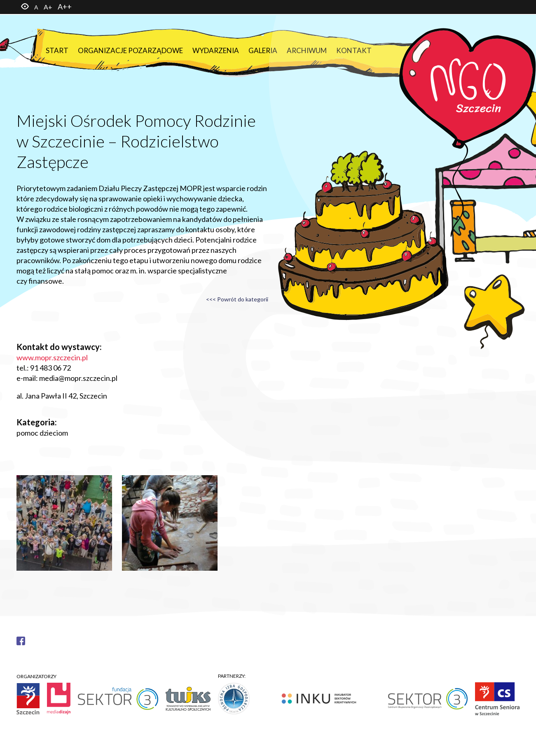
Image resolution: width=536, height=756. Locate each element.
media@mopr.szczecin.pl (78, 378)
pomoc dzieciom (42, 433)
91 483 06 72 (50, 368)
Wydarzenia (216, 50)
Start (57, 50)
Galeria (263, 50)
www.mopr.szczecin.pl (52, 357)
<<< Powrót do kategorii (237, 299)
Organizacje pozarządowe (130, 50)
